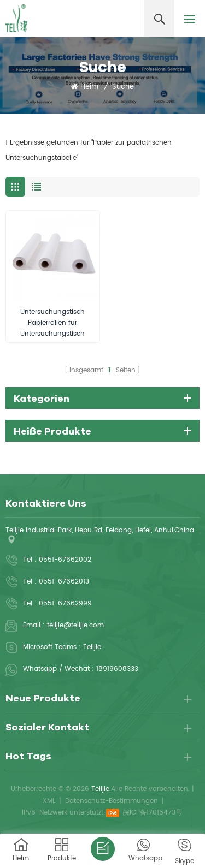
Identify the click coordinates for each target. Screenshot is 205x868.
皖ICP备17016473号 (153, 813)
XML (49, 801)
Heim (85, 87)
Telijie (92, 647)
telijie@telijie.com (75, 625)
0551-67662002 (65, 560)
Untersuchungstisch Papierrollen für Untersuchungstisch (52, 323)
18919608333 (117, 669)
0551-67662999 (65, 604)
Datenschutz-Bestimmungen (112, 801)
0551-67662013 (64, 582)
